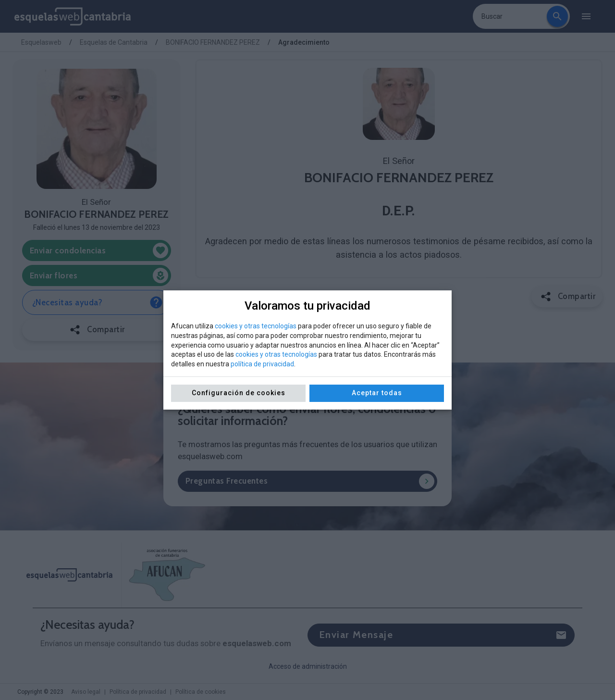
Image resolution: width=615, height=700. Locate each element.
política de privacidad (262, 364)
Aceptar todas (377, 393)
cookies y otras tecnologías (256, 326)
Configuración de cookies (239, 393)
